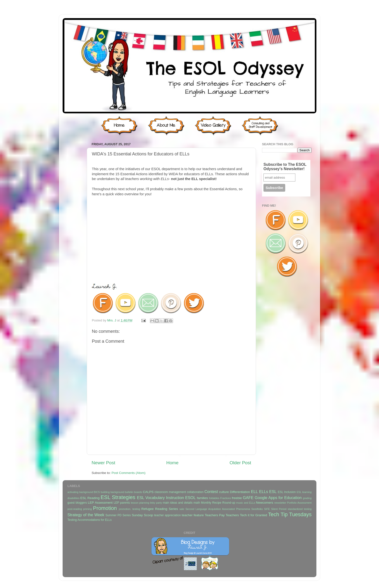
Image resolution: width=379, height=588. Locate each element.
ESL (273, 492)
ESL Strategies (118, 497)
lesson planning (140, 503)
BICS (97, 492)
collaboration (195, 492)
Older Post (240, 463)
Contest (211, 492)
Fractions (226, 498)
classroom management (170, 492)
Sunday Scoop (142, 515)
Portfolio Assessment (299, 503)
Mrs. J (112, 320)
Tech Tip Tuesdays (290, 514)
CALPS (148, 492)
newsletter (280, 503)
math (197, 503)
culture (224, 492)
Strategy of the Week (86, 515)
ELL (254, 492)
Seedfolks (257, 509)
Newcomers (265, 503)
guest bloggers (77, 503)
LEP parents (122, 503)
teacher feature (193, 515)
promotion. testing (129, 509)
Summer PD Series (118, 515)
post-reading (75, 509)
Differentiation (240, 492)
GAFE (248, 498)
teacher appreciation (167, 515)
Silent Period (279, 509)
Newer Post (103, 463)
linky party (156, 503)
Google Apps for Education (278, 498)
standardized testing (300, 509)
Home (172, 463)
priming (87, 509)
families (202, 498)
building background (112, 492)
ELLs (264, 492)
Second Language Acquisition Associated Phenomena (218, 509)
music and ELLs (246, 503)
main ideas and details (178, 503)
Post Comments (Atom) (129, 473)
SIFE (267, 509)
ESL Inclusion (287, 492)
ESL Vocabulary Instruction (160, 498)
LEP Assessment (100, 503)
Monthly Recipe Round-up (218, 503)
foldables (214, 498)
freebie (237, 498)
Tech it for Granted (253, 515)
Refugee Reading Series (160, 509)
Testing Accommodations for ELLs (90, 520)
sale (182, 509)
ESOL (190, 498)
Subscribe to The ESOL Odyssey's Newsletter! (285, 167)
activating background (80, 492)
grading (307, 498)
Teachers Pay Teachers (222, 515)
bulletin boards (134, 492)
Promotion (105, 508)
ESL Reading (90, 498)
